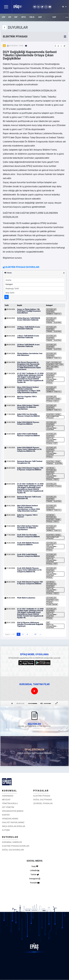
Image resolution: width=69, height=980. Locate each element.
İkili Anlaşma (52, 367)
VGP (54, 17)
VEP (16, 17)
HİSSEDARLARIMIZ (10, 819)
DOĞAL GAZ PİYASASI (43, 800)
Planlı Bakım (52, 604)
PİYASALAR (41, 791)
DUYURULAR (10, 837)
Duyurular (51, 309)
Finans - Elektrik (54, 323)
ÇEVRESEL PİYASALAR (43, 803)
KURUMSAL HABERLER (12, 842)
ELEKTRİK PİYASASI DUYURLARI (16, 846)
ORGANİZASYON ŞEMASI (13, 811)
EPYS (24, 17)
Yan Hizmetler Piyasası (53, 417)
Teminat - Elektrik (54, 464)
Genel (58, 399)
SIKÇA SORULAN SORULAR (14, 826)
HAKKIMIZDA (8, 796)
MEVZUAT (6, 800)
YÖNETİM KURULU (10, 803)
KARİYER (6, 815)
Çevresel (51, 468)
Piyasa (49, 369)
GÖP (4, 17)
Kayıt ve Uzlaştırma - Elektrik (52, 379)
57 (35, 634)
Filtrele (34, 273)
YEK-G (32, 17)
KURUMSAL (10, 791)
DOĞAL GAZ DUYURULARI (13, 850)
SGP (40, 17)
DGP (48, 362)
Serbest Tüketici (54, 314)
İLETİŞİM (6, 830)
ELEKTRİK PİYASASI (42, 796)
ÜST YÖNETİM (8, 807)
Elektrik (50, 312)
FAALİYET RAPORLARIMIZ (13, 822)
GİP (10, 17)
